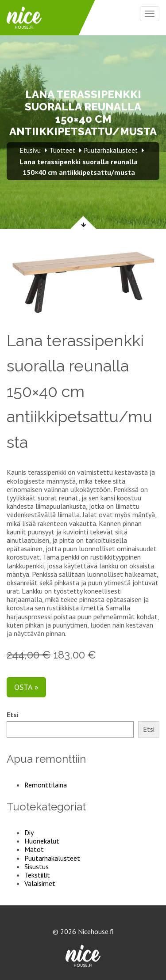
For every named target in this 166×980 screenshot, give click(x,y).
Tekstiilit (37, 875)
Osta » (26, 687)
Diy (29, 832)
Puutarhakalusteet (52, 858)
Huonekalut (42, 841)
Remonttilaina (46, 785)
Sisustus (37, 866)
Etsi (13, 715)
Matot (34, 849)
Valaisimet (40, 883)
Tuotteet (62, 150)
